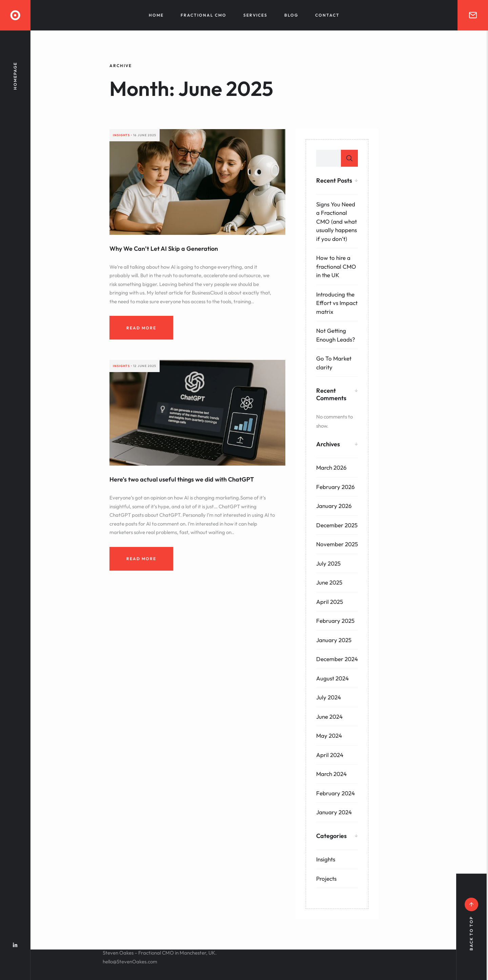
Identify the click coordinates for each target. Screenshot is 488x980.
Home (156, 15)
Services (255, 15)
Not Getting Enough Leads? (336, 335)
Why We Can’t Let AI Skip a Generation (164, 249)
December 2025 (337, 525)
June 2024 (329, 717)
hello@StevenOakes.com (130, 962)
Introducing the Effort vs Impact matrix (337, 303)
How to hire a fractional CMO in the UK (336, 266)
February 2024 (335, 793)
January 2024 (334, 812)
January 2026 (334, 506)
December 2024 (337, 659)
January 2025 (334, 640)
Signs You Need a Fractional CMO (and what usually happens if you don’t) (337, 221)
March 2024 (331, 774)
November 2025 (337, 544)
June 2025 (329, 582)
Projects (326, 879)
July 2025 (328, 563)
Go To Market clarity (334, 363)
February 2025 (335, 621)
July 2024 (329, 697)
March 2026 (331, 467)
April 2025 (330, 602)
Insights (326, 859)
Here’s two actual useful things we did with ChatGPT (182, 479)
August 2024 (332, 678)
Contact (327, 15)
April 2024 (330, 755)
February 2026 (335, 487)
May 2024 (329, 736)
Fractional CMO (204, 15)
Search (349, 158)
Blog (291, 15)
